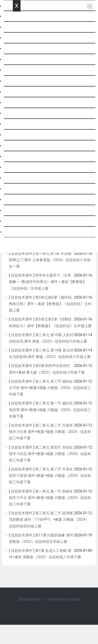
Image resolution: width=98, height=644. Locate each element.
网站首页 (21, 16)
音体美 (19, 178)
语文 (17, 27)
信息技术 (21, 146)
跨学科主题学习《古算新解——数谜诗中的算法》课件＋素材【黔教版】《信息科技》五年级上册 (48, 282)
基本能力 (21, 200)
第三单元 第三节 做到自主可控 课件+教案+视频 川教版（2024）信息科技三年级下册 (50, 388)
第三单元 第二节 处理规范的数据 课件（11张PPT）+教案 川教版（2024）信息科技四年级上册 (49, 519)
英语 (17, 49)
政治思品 (21, 103)
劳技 (17, 167)
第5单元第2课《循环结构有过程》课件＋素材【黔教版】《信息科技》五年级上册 (50, 304)
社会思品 (21, 221)
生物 (17, 124)
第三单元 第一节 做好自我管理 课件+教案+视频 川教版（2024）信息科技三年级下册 (50, 410)
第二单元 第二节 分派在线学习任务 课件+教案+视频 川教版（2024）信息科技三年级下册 (50, 432)
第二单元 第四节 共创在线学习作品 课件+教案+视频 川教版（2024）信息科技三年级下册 (50, 454)
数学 (17, 38)
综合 (17, 135)
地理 (17, 113)
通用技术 (21, 157)
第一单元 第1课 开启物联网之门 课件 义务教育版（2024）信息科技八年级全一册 (50, 260)
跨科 (17, 232)
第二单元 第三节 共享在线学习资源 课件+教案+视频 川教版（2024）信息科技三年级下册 (50, 476)
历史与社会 (23, 210)
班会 (17, 189)
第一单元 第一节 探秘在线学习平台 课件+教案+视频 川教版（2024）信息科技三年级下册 (50, 498)
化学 (17, 81)
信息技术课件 (22, 253)
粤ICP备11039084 (67, 600)
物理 (17, 70)
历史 (17, 92)
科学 (17, 59)
